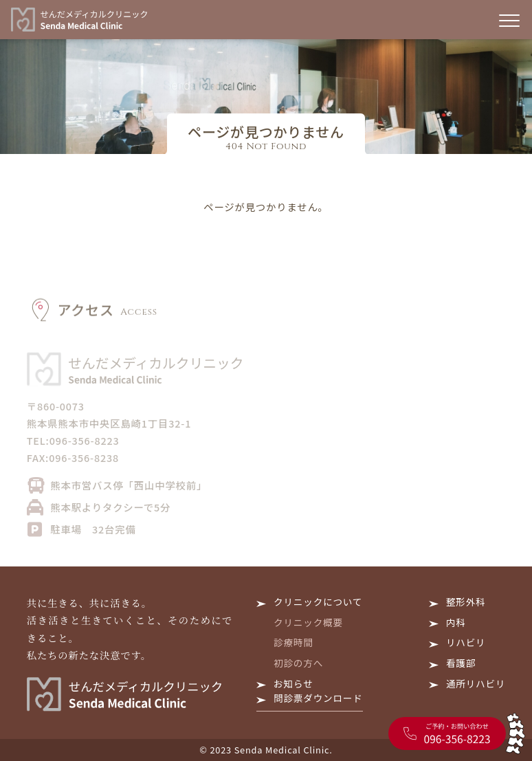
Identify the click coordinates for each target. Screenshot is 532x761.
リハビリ (466, 642)
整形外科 (466, 602)
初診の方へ (298, 663)
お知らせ (293, 683)
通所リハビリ (476, 683)
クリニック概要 (308, 622)
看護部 (461, 663)
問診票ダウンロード (318, 698)
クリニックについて (318, 602)
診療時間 (293, 642)
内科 (456, 622)
